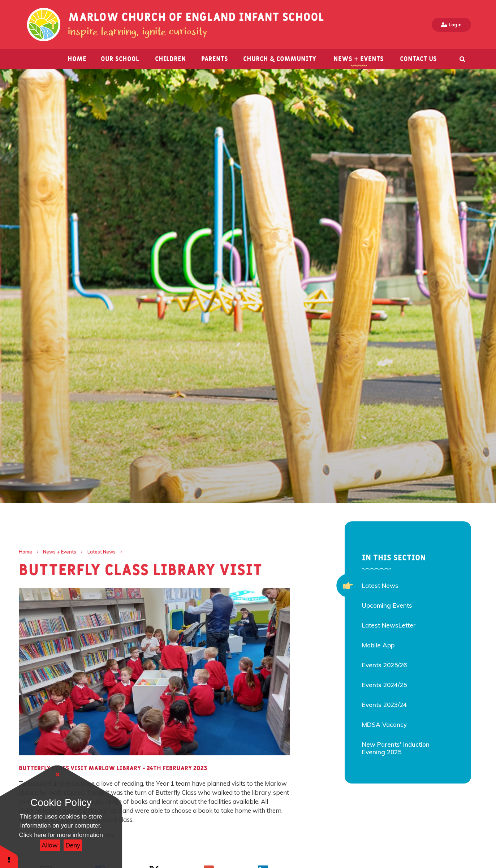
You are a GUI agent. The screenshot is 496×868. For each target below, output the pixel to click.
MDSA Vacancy (384, 724)
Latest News (102, 552)
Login (451, 25)
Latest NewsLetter (389, 625)
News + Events (60, 552)
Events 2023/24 (384, 705)
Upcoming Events (387, 605)
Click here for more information (61, 835)
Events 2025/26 (384, 665)
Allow (50, 845)
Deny (73, 845)
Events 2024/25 (384, 685)
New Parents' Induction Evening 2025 (396, 748)
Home (25, 552)
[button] (9, 856)
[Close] (58, 774)
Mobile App (378, 645)
